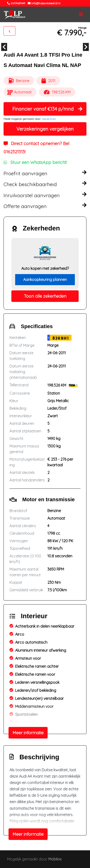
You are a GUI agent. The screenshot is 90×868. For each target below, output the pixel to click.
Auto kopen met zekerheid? (45, 268)
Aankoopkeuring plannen (45, 280)
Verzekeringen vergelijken (45, 129)
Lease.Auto (49, 119)
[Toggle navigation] (81, 14)
